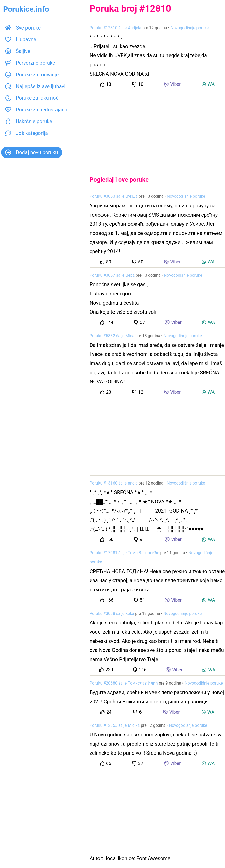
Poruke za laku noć (32, 98)
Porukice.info (26, 9)
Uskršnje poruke (29, 121)
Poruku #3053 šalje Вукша (114, 196)
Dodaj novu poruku (32, 152)
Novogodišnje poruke (190, 28)
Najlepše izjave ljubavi (35, 86)
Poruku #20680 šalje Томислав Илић (124, 683)
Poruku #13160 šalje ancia (114, 483)
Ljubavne (21, 39)
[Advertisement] (157, 129)
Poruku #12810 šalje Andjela (115, 28)
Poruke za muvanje (32, 75)
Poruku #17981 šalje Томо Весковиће (124, 553)
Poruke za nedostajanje (37, 110)
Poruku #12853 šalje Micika (115, 725)
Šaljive (18, 51)
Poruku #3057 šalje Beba (112, 275)
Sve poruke (23, 28)
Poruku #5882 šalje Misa (112, 336)
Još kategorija (26, 133)
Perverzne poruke (30, 63)
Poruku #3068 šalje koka (112, 613)
